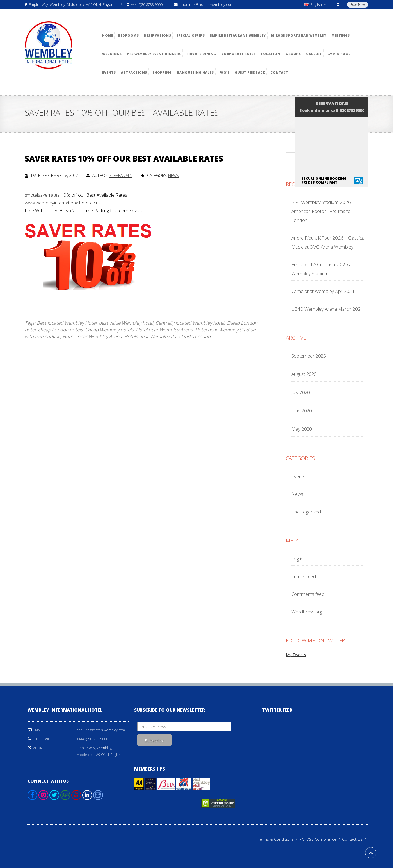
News (173, 175)
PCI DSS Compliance (321, 839)
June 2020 (301, 411)
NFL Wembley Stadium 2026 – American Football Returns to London (323, 211)
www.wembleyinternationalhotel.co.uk (63, 203)
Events (298, 476)
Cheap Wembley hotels (109, 330)
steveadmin (121, 175)
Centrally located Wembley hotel (190, 323)
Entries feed (304, 576)
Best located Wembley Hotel (67, 323)
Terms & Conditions (279, 839)
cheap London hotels (60, 330)
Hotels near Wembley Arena (92, 336)
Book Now (358, 5)
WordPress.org (307, 612)
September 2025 (309, 356)
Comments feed (308, 594)
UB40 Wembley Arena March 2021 (327, 309)
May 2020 (301, 429)
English (315, 5)
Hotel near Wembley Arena (164, 330)
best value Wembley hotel (126, 323)
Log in (297, 559)
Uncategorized (306, 512)
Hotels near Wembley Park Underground (167, 336)
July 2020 (301, 392)
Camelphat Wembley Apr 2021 (323, 291)
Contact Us (355, 839)
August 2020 (304, 374)
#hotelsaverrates (43, 195)
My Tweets (296, 655)
